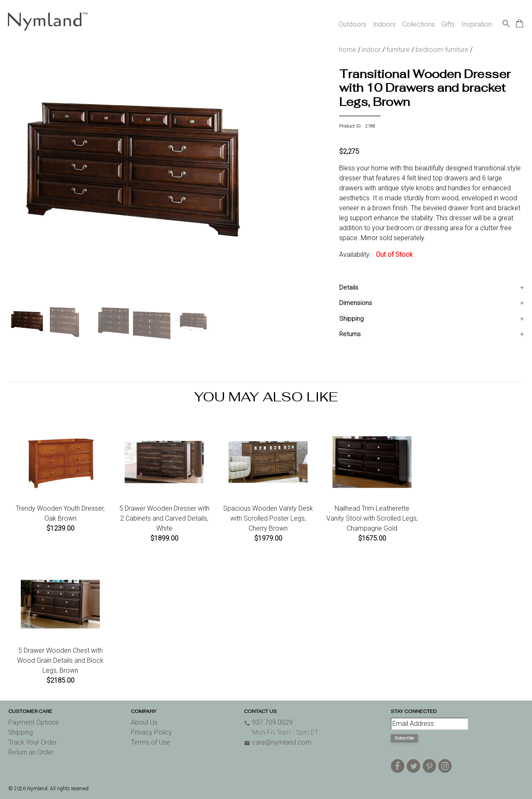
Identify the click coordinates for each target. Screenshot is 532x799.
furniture (398, 50)
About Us (144, 722)
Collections (419, 24)
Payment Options (33, 722)
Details (349, 288)
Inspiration (477, 24)
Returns (350, 334)
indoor (371, 50)
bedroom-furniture (442, 50)
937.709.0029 (268, 722)
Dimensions (356, 303)
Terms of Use (150, 742)
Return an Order (31, 752)
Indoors (384, 24)
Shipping (351, 319)
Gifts (448, 24)
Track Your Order (33, 742)
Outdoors (352, 24)
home (348, 50)
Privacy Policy (151, 732)
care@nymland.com (278, 742)
